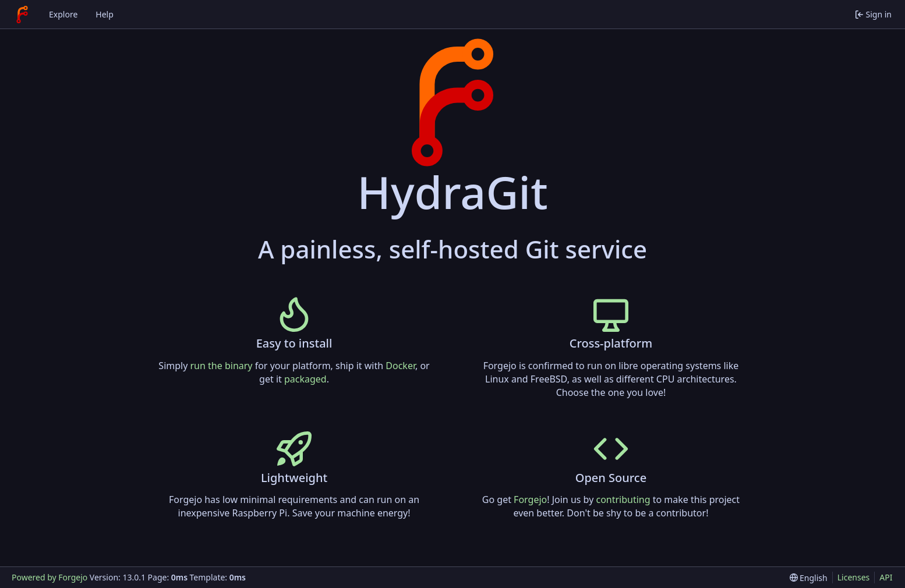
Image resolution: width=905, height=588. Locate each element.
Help (105, 14)
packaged (305, 379)
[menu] (809, 578)
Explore (63, 14)
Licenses (854, 577)
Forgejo (530, 500)
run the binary (222, 366)
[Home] (22, 15)
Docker (400, 366)
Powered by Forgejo (50, 577)
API (886, 577)
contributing (623, 500)
